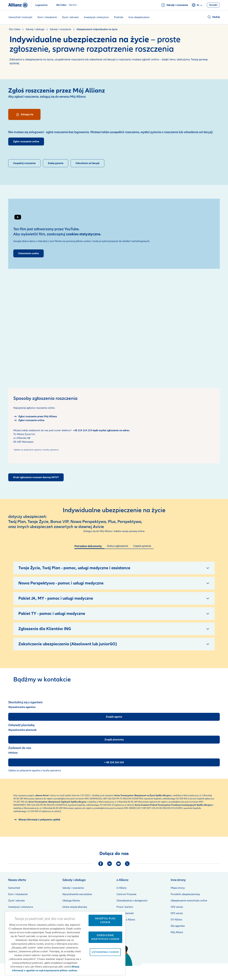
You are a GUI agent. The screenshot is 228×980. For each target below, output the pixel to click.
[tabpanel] (114, 602)
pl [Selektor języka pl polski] (197, 5)
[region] (65, 943)
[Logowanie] (24, 114)
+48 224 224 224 (82, 430)
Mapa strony (178, 888)
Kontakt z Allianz (126, 920)
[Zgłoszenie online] (29, 420)
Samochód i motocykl (20, 17)
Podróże (119, 17)
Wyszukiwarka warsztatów (77, 894)
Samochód (14, 888)
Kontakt (215, 970)
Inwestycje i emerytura (96, 17)
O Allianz (122, 888)
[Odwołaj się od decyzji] (87, 163)
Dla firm (73, 5)
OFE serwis (177, 907)
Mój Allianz (177, 932)
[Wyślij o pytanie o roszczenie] (56, 163)
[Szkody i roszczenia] (175, 5)
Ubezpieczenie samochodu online (189, 901)
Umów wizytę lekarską (75, 907)
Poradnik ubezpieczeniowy (185, 894)
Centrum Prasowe (126, 894)
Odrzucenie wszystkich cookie (105, 937)
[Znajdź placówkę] (114, 740)
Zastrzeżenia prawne (128, 970)
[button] (214, 17)
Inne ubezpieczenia (139, 17)
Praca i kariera (125, 907)
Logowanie (41, 5)
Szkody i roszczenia (73, 888)
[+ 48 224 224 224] (114, 762)
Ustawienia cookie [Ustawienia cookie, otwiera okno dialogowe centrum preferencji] (105, 952)
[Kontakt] (213, 5)
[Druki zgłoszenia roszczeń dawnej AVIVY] (36, 477)
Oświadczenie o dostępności (132, 901)
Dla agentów (178, 926)
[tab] (89, 547)
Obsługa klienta (71, 901)
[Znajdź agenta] (114, 717)
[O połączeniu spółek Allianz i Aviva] (37, 820)
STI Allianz (176, 920)
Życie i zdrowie (70, 17)
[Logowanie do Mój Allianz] (35, 416)
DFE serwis (177, 913)
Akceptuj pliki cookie (105, 920)
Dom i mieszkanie (47, 17)
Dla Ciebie (61, 5)
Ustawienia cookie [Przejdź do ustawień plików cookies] (28, 253)
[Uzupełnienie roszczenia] (24, 163)
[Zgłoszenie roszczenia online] (26, 142)
